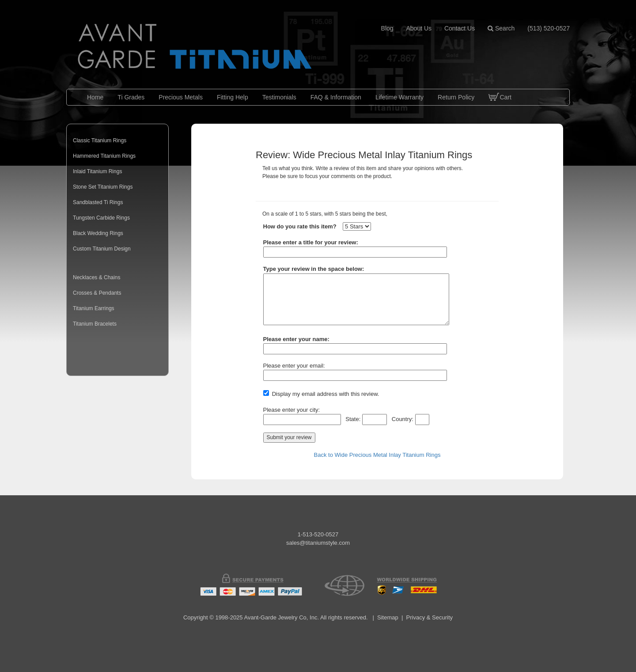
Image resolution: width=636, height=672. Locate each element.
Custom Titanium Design (102, 249)
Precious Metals (181, 97)
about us (419, 28)
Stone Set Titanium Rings (103, 187)
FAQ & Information (336, 97)
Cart (500, 104)
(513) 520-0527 (549, 28)
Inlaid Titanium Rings (97, 171)
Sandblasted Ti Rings (98, 202)
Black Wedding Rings (98, 233)
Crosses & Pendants (97, 293)
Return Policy (456, 97)
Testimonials (279, 97)
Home (95, 97)
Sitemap (388, 617)
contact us (460, 28)
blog (387, 28)
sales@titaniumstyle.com (318, 543)
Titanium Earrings (94, 308)
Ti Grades (131, 97)
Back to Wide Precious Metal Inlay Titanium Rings (377, 455)
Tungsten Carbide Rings (101, 218)
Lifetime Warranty (399, 97)
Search (501, 28)
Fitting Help (233, 97)
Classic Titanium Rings (100, 140)
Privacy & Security (430, 617)
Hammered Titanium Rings (104, 156)
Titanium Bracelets (95, 324)
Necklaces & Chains (97, 277)
